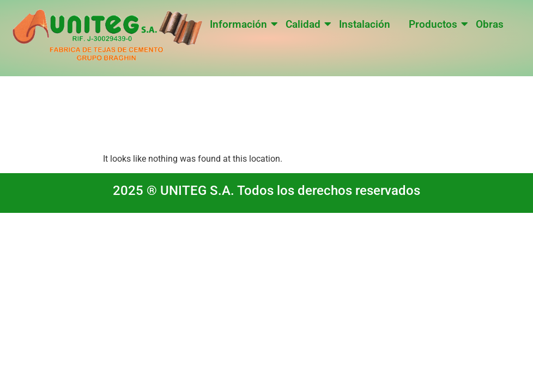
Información (240, 24)
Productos (435, 24)
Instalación (365, 24)
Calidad (305, 24)
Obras (490, 24)
